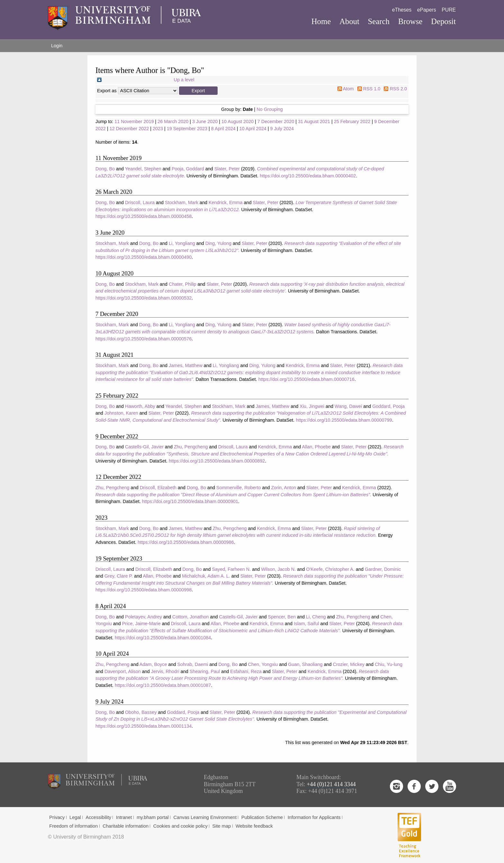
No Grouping (270, 109)
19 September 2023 (187, 129)
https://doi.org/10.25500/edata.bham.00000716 (306, 379)
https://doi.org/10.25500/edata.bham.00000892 (217, 461)
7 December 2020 (276, 121)
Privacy (57, 817)
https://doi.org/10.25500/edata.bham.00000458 (144, 216)
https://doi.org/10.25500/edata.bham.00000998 (144, 590)
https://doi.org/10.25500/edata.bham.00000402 (308, 176)
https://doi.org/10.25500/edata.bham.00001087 (163, 685)
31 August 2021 (314, 121)
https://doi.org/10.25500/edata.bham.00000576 (144, 339)
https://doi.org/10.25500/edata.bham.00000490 (144, 257)
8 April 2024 (223, 129)
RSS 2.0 (398, 89)
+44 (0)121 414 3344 (331, 784)
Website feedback (254, 826)
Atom (348, 89)
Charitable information (126, 826)
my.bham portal (153, 817)
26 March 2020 (173, 121)
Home (321, 21)
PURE (449, 10)
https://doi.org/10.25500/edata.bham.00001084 (163, 638)
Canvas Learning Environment (205, 817)
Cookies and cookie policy (180, 826)
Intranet (124, 817)
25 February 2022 (352, 121)
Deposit (443, 21)
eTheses (402, 10)
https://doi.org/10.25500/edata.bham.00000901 (190, 501)
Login (57, 46)
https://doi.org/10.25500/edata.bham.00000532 (144, 298)
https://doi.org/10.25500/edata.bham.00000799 (344, 420)
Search (379, 21)
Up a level (184, 80)
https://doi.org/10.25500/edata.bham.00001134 (144, 726)
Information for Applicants (314, 817)
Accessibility (99, 817)
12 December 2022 (129, 129)
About (349, 21)
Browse (410, 21)
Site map (222, 826)
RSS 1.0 (372, 89)
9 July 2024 (282, 129)
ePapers (427, 10)
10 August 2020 (238, 121)
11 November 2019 (134, 121)
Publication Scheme (262, 817)
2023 (158, 129)
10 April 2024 (253, 129)
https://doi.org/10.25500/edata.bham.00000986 (186, 542)
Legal (75, 817)
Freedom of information (73, 826)
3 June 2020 (205, 121)
